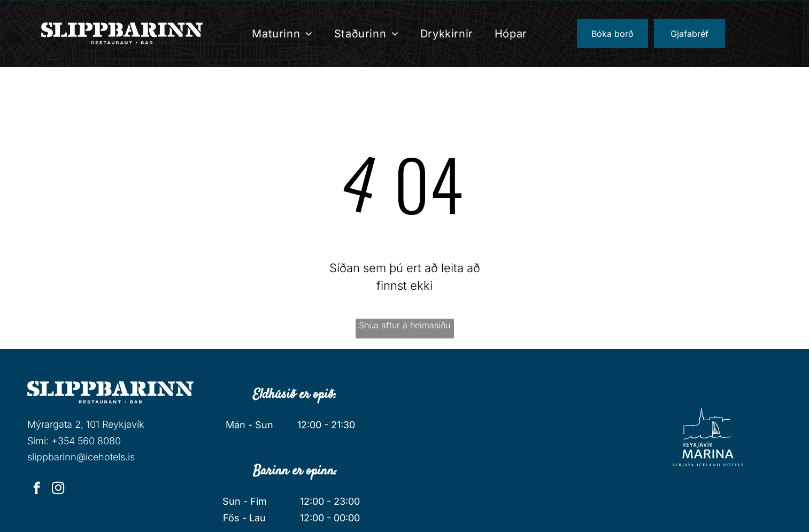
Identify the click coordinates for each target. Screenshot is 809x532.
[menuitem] (282, 34)
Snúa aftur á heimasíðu (404, 325)
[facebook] (37, 489)
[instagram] (58, 489)
